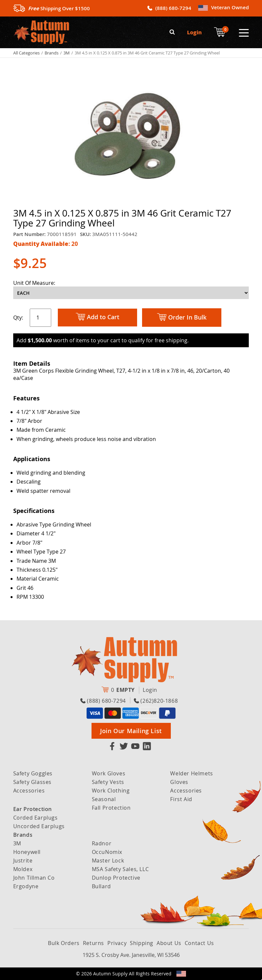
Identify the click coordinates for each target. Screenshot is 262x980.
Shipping (142, 943)
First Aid (181, 799)
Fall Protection (111, 808)
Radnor (102, 843)
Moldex (23, 869)
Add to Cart (97, 317)
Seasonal (104, 799)
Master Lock (108, 861)
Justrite (23, 861)
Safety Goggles (33, 773)
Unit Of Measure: (34, 283)
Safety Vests (108, 782)
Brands (52, 53)
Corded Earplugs (36, 818)
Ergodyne (26, 886)
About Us (169, 943)
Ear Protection (33, 809)
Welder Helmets (191, 773)
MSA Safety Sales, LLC (120, 869)
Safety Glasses (32, 782)
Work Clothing (111, 791)
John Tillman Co (34, 878)
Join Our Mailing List (131, 731)
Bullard (101, 886)
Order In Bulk (182, 318)
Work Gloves (109, 773)
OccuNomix (107, 852)
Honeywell (27, 852)
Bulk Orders (64, 943)
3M (67, 53)
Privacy (117, 943)
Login (194, 32)
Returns (94, 943)
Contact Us (199, 943)
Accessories (29, 791)
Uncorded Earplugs (39, 826)
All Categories (26, 53)
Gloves (179, 782)
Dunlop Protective (116, 878)
